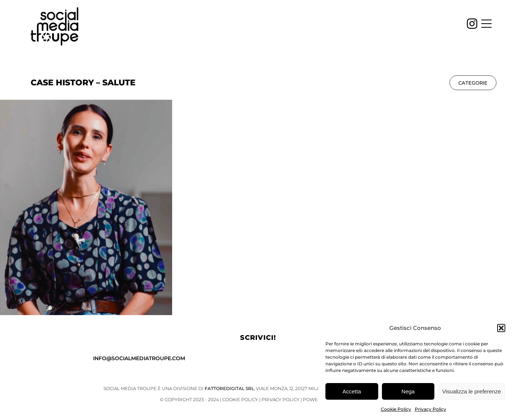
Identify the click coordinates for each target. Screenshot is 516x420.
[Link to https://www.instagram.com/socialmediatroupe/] (472, 24)
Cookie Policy (396, 411)
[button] (501, 329)
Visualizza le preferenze (471, 393)
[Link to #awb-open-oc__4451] (486, 24)
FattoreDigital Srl (229, 388)
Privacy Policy (430, 411)
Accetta (352, 393)
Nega (408, 393)
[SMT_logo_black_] (54, 11)
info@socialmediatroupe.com (139, 358)
